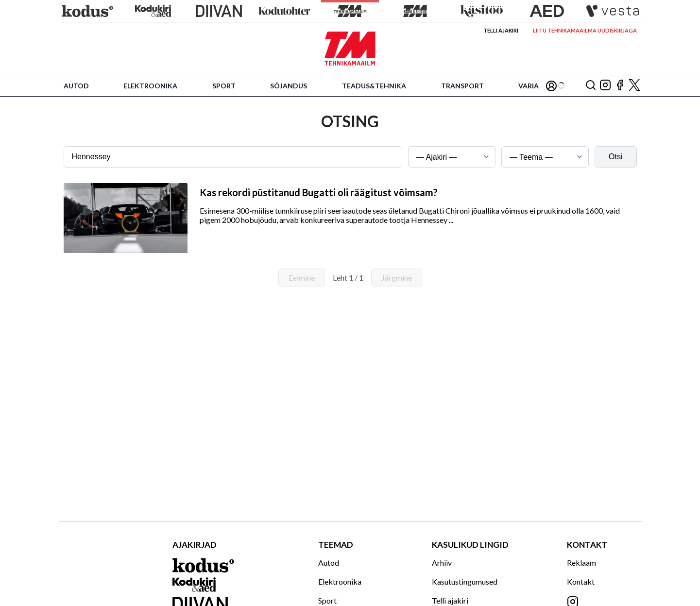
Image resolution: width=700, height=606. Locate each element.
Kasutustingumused (465, 581)
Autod (76, 86)
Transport (462, 86)
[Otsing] (591, 86)
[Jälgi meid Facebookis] (620, 86)
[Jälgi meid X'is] (634, 86)
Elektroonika (150, 86)
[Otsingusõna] (233, 157)
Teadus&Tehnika (374, 86)
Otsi (615, 157)
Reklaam (581, 563)
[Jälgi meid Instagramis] (605, 86)
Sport (224, 86)
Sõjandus (289, 86)
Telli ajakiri (501, 30)
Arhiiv (442, 563)
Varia (529, 86)
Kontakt (581, 581)
